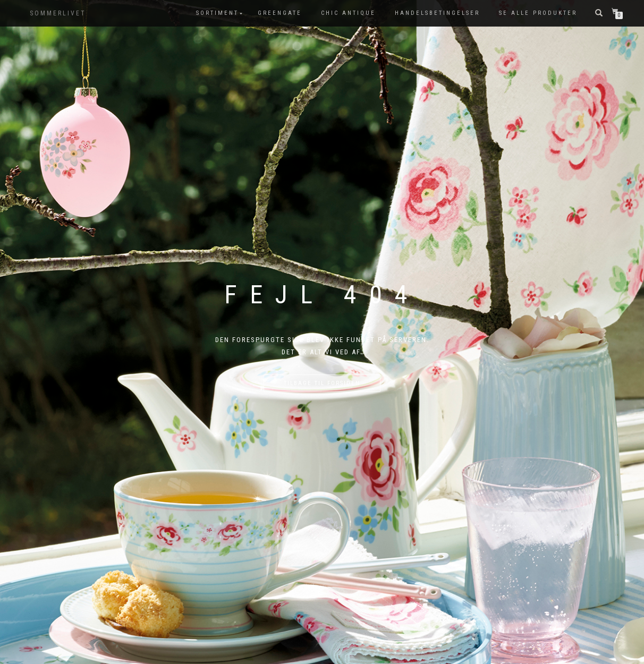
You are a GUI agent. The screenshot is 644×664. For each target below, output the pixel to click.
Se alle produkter (538, 13)
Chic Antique (348, 13)
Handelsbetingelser (437, 13)
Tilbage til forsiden (322, 383)
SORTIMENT (217, 13)
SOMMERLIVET (58, 13)
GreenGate (280, 13)
